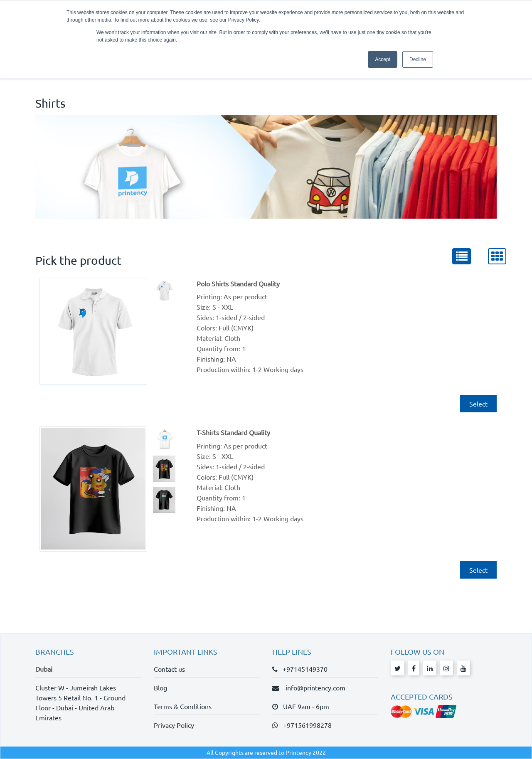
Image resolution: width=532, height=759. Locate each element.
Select (478, 404)
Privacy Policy (174, 725)
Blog (160, 688)
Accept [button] (383, 59)
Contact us (169, 669)
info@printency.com (313, 688)
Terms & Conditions (183, 706)
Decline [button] (418, 59)
